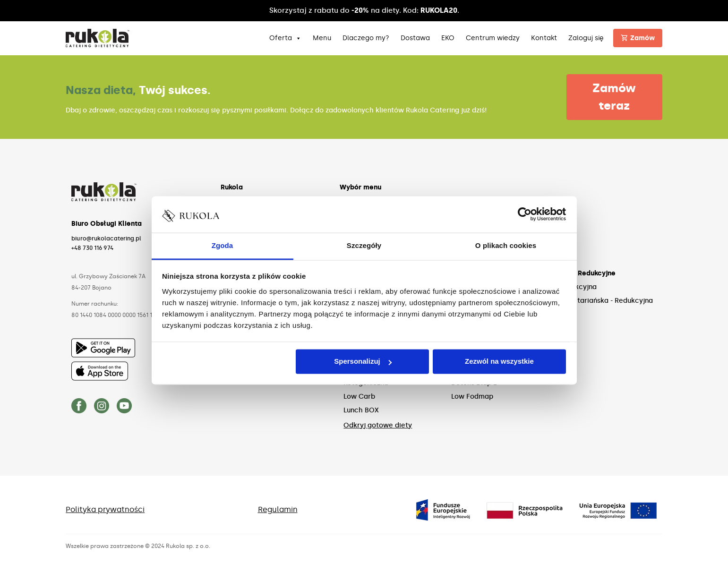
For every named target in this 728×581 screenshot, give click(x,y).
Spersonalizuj (363, 362)
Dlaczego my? (366, 38)
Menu (322, 38)
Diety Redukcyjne (587, 273)
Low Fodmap (472, 397)
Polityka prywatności (105, 509)
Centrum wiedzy (493, 38)
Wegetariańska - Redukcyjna (606, 301)
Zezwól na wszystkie (499, 362)
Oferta (285, 38)
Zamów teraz (614, 97)
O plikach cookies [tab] (506, 245)
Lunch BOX (361, 410)
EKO (448, 38)
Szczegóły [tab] (364, 245)
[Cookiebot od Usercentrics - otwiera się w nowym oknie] (525, 214)
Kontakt (544, 38)
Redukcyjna (578, 287)
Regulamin (278, 509)
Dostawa (415, 38)
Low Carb (359, 397)
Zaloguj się (586, 38)
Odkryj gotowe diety (378, 425)
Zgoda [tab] (223, 245)
